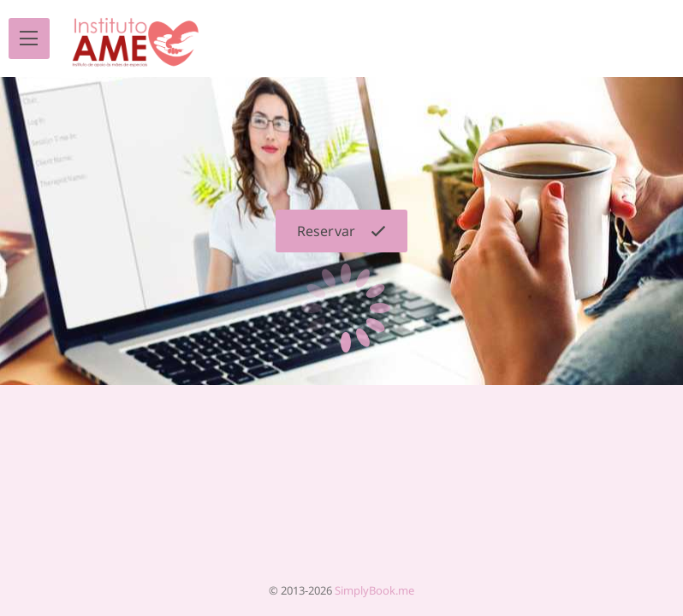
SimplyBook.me (374, 590)
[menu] (29, 38)
